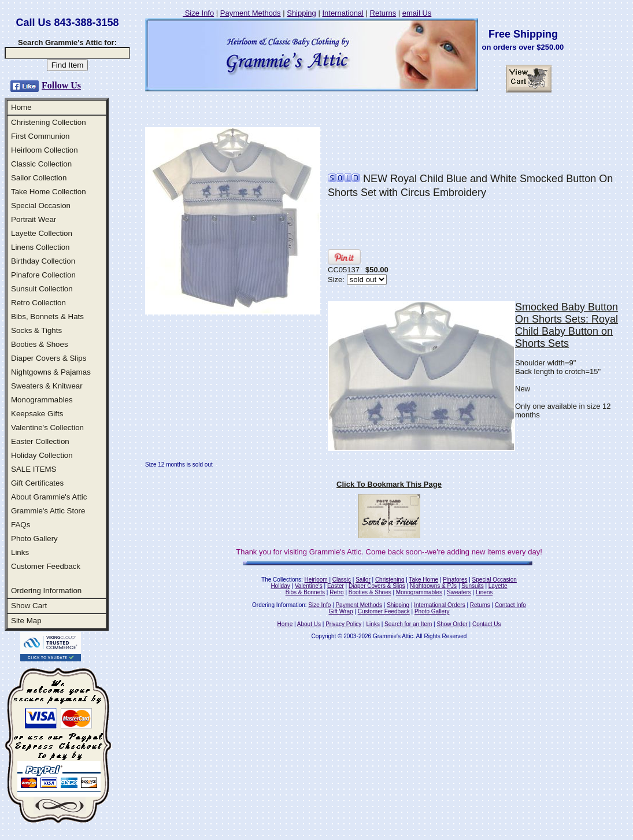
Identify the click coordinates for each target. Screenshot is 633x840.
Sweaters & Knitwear (47, 386)
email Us (417, 13)
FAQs (21, 525)
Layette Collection (42, 233)
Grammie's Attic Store (48, 511)
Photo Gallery (34, 539)
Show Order (452, 624)
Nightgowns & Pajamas (51, 372)
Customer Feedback (46, 566)
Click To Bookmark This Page (389, 484)
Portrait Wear (34, 219)
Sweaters (459, 592)
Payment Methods (251, 13)
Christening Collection (49, 122)
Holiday (280, 586)
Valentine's (309, 586)
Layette (498, 586)
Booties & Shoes (40, 344)
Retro (336, 592)
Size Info (198, 13)
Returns (383, 13)
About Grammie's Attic (49, 497)
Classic (342, 580)
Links (20, 552)
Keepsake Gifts (37, 414)
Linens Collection (40, 247)
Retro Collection (38, 303)
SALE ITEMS (34, 469)
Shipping (301, 13)
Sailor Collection (39, 178)
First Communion (40, 136)
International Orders (439, 605)
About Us (309, 624)
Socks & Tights (36, 330)
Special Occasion (41, 206)
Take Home (423, 580)
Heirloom (316, 580)
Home (21, 107)
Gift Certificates (37, 483)
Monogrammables (42, 400)
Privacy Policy (343, 624)
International (343, 13)
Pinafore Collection (43, 275)
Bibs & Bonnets (305, 592)
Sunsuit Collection (42, 289)
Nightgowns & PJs (433, 586)
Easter (336, 586)
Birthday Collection (43, 261)
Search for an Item (408, 624)
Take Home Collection (49, 192)
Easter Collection (40, 441)
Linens (484, 592)
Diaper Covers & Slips (49, 358)
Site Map (26, 621)
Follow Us (61, 85)
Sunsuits (472, 586)
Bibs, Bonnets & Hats (47, 317)
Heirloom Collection (45, 150)
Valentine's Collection (47, 428)
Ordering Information (46, 591)
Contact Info (510, 605)
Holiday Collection (42, 455)
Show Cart (29, 606)
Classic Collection (41, 164)
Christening (390, 580)
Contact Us (486, 624)
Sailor (363, 580)
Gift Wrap (341, 611)
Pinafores (455, 580)
